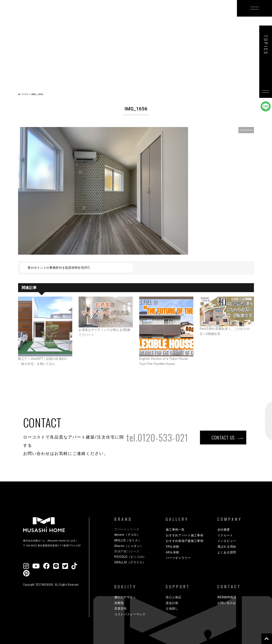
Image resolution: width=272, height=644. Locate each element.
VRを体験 (172, 547)
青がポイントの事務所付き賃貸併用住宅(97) (59, 268)
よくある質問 (227, 552)
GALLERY (110, 16)
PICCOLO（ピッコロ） (130, 557)
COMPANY (205, 16)
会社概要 (224, 530)
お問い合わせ (227, 603)
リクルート (225, 535)
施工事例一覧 (175, 530)
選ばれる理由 (227, 547)
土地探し (172, 608)
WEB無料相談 (227, 597)
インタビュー (227, 541)
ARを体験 (172, 552)
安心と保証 (174, 597)
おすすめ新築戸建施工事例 (184, 541)
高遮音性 (121, 608)
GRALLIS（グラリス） (130, 562)
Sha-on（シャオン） (129, 546)
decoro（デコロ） (127, 535)
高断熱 (119, 603)
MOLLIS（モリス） (128, 540)
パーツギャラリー (178, 558)
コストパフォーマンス (130, 614)
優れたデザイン (125, 597)
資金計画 (172, 603)
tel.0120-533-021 (157, 437)
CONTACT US (223, 437)
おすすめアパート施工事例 (184, 535)
